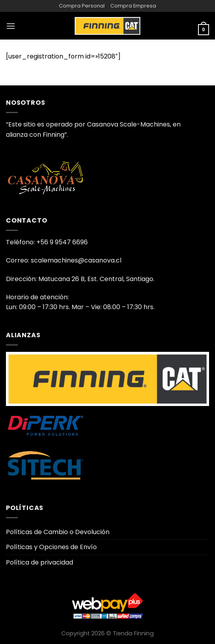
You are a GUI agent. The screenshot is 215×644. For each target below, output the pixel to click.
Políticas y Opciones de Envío (51, 547)
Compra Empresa (133, 6)
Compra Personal (82, 6)
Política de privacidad (40, 562)
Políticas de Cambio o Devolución (58, 532)
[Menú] (11, 26)
